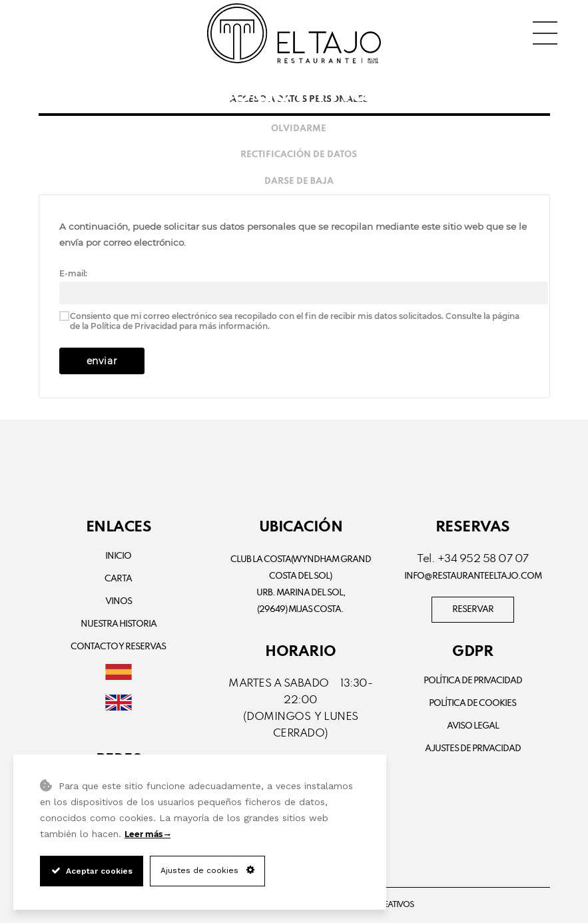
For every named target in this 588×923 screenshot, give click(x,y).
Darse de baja (299, 181)
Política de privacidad (473, 681)
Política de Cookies (472, 704)
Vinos (119, 602)
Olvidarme (299, 129)
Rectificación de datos (299, 155)
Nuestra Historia (119, 624)
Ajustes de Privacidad (473, 749)
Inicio (118, 556)
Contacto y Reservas (118, 647)
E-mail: (73, 273)
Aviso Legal (473, 726)
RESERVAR (473, 610)
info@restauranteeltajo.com (473, 576)
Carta (118, 579)
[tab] (294, 129)
